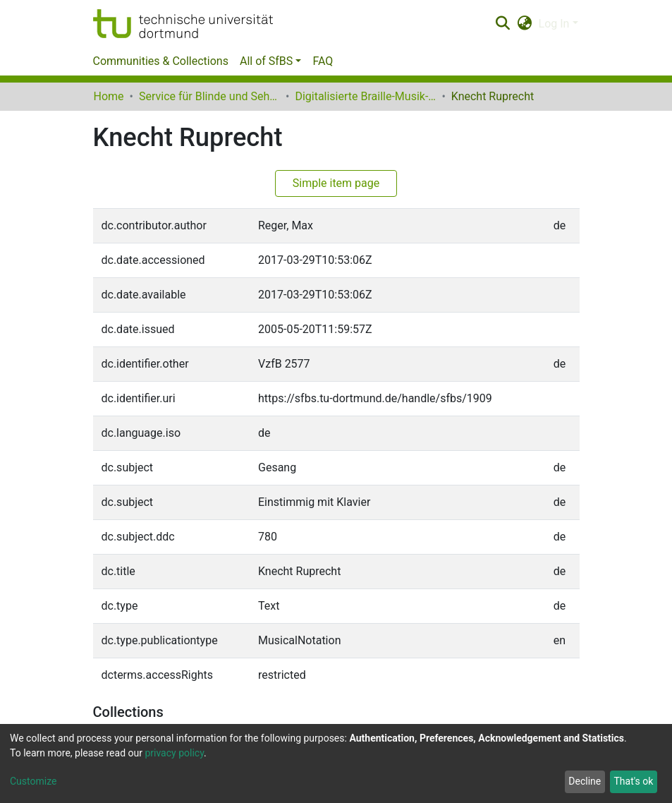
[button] (524, 24)
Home (109, 96)
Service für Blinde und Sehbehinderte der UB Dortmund (209, 96)
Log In (554, 24)
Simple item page (336, 183)
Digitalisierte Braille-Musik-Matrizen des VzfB (365, 96)
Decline (585, 781)
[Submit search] (503, 24)
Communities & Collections (161, 61)
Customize (33, 781)
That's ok (633, 781)
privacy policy (174, 753)
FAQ (323, 61)
